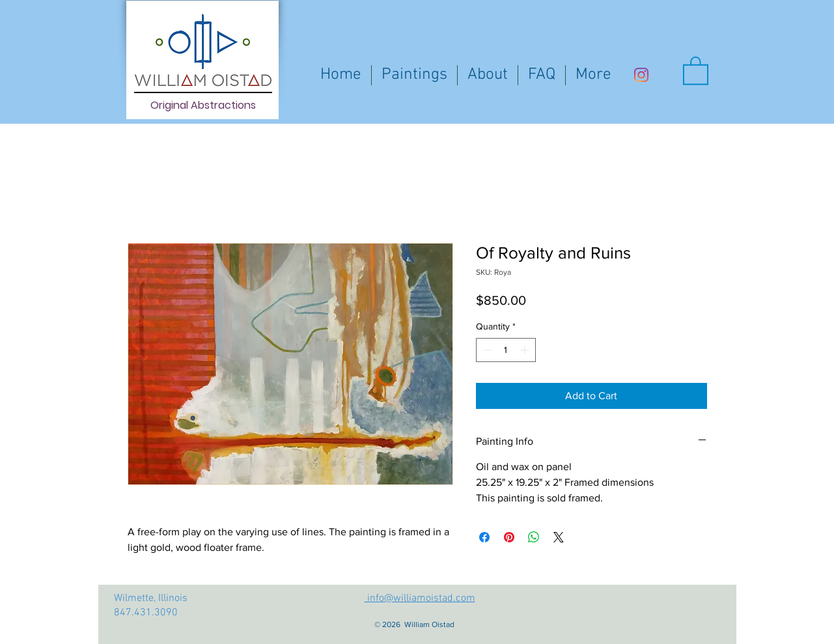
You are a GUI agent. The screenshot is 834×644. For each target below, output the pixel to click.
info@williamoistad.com (420, 598)
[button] (696, 70)
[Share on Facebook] (484, 537)
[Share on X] (559, 537)
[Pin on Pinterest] (509, 537)
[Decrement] (486, 350)
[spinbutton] (506, 350)
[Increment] (526, 350)
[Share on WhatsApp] (534, 537)
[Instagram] (641, 75)
